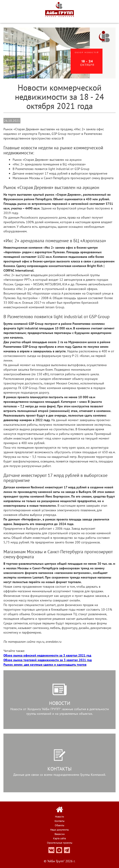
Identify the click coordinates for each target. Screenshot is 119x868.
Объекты (59, 825)
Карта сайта (59, 838)
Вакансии (60, 834)
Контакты (59, 821)
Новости (59, 817)
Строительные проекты (60, 843)
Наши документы (59, 830)
